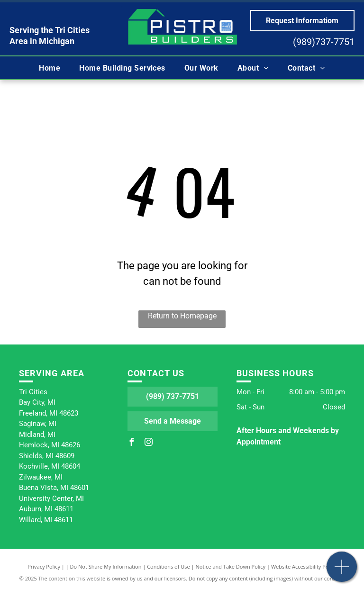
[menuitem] (50, 68)
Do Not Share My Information (106, 566)
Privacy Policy (44, 566)
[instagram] (148, 443)
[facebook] (131, 443)
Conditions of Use (168, 566)
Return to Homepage (182, 316)
